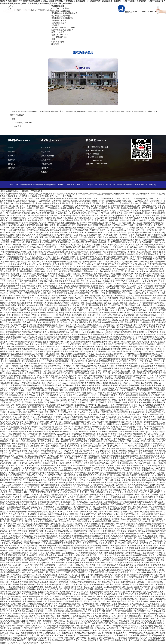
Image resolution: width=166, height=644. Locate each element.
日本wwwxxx (87, 597)
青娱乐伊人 (14, 567)
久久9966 (130, 228)
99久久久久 (143, 638)
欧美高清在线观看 (148, 322)
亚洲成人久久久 (133, 497)
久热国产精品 (64, 332)
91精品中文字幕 (25, 390)
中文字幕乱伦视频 (18, 623)
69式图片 (120, 201)
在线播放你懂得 (87, 548)
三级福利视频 (147, 257)
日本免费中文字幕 (63, 504)
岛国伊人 (50, 635)
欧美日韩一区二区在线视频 (14, 441)
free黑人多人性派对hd (43, 509)
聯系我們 (55, 44)
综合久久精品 (41, 480)
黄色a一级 (75, 257)
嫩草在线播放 (59, 509)
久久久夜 (72, 342)
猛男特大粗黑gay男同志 (131, 563)
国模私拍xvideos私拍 (72, 468)
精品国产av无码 (151, 461)
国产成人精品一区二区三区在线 (50, 249)
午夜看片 (4, 230)
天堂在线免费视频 (80, 456)
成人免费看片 (103, 264)
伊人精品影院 (63, 405)
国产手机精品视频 (16, 490)
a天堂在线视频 (50, 633)
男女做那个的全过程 (31, 381)
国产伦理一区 (68, 203)
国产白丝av (154, 482)
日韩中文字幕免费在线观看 (82, 589)
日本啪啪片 (53, 332)
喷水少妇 (48, 281)
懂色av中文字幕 (70, 436)
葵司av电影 (105, 313)
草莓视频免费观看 (32, 490)
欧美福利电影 (23, 378)
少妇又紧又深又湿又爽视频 (89, 388)
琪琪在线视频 (153, 631)
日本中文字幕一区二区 (80, 587)
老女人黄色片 (121, 415)
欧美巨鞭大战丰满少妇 (70, 237)
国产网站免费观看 (133, 597)
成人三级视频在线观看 (75, 529)
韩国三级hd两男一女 (98, 330)
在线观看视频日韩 (132, 344)
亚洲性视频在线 (112, 249)
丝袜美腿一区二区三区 (149, 211)
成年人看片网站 (10, 303)
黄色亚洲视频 (104, 259)
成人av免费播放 (37, 354)
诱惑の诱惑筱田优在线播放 (86, 259)
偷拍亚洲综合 (37, 361)
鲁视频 (136, 434)
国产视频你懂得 (117, 354)
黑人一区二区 (64, 286)
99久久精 (113, 383)
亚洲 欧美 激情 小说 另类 (77, 356)
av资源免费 (12, 257)
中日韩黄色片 (13, 371)
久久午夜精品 (30, 388)
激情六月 (155, 618)
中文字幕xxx (16, 458)
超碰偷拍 (87, 490)
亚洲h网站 (59, 293)
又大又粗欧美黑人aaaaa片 (68, 240)
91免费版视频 (84, 553)
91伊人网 (62, 398)
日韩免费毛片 (76, 332)
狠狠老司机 (53, 254)
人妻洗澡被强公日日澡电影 (51, 359)
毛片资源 (14, 475)
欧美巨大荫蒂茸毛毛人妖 (140, 393)
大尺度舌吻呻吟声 (67, 395)
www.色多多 (31, 215)
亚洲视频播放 (30, 485)
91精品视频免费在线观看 (71, 526)
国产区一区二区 (87, 220)
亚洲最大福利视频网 (89, 458)
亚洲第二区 (59, 548)
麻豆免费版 (155, 456)
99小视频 (133, 232)
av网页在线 (124, 266)
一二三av (24, 339)
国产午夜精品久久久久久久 (96, 232)
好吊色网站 (74, 514)
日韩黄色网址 (122, 232)
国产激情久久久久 (108, 599)
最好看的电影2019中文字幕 (32, 429)
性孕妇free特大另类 (139, 264)
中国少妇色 (138, 422)
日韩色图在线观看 (86, 609)
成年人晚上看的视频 (124, 325)
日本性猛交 (147, 478)
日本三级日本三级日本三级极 (31, 337)
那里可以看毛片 (12, 359)
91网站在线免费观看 (119, 614)
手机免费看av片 (40, 303)
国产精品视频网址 (59, 296)
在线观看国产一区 (76, 232)
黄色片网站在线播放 (90, 215)
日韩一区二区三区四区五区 (36, 351)
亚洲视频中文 (38, 565)
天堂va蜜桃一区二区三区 (132, 223)
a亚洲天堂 (32, 218)
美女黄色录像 (31, 548)
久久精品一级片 (46, 223)
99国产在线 (141, 283)
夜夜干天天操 (92, 317)
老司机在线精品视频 (55, 230)
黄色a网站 (130, 463)
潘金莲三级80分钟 (125, 417)
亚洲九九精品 (37, 317)
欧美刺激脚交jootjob (68, 330)
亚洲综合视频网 (159, 296)
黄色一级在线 (24, 317)
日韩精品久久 (43, 215)
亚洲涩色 (106, 533)
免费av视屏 (137, 536)
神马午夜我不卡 (135, 478)
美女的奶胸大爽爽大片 (102, 538)
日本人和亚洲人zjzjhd (14, 546)
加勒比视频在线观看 (119, 640)
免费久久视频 (96, 373)
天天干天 (85, 390)
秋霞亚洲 (4, 225)
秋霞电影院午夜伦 (102, 609)
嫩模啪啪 (103, 208)
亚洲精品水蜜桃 (92, 225)
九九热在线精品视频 (12, 597)
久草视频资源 (83, 330)
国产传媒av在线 (104, 582)
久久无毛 (132, 283)
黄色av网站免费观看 (63, 235)
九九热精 (125, 393)
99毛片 (140, 288)
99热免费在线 (142, 220)
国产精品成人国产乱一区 (58, 274)
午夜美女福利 (41, 274)
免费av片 (133, 521)
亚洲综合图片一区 (37, 444)
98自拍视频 (158, 541)
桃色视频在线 (78, 242)
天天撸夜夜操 (89, 332)
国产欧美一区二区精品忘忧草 (136, 201)
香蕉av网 (115, 410)
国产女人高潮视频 (140, 390)
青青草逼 (5, 567)
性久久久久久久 (7, 570)
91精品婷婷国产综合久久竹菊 (69, 378)
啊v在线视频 (145, 303)
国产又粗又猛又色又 (87, 254)
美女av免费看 (106, 269)
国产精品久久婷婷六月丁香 (152, 269)
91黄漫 (117, 468)
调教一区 (96, 247)
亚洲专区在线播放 (65, 264)
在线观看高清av (74, 208)
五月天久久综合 (49, 262)
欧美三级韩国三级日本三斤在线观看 (63, 199)
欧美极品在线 (44, 453)
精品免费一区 (140, 300)
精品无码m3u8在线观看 (61, 434)
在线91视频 (139, 228)
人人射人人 (129, 439)
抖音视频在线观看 (45, 218)
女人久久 (28, 519)
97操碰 (10, 478)
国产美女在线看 (7, 589)
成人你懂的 (25, 281)
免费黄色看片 (117, 434)
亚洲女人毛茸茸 (62, 351)
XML (79, 185)
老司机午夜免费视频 (15, 288)
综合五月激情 (6, 584)
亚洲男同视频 (6, 199)
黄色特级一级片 (44, 327)
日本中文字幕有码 (133, 553)
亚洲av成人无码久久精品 (87, 266)
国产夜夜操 (37, 286)
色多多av (136, 441)
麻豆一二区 (61, 553)
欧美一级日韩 (118, 538)
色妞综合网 (124, 395)
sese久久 (71, 296)
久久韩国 (58, 436)
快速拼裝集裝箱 (47, 156)
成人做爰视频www (111, 441)
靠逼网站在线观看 (109, 546)
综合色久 (50, 504)
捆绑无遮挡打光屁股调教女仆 (17, 305)
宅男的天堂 (134, 456)
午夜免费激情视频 (97, 524)
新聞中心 (12, 164)
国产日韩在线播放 (83, 201)
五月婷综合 (38, 519)
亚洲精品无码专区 (16, 388)
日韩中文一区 (150, 228)
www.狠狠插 (18, 344)
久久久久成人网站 (135, 237)
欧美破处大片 (9, 456)
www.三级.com (136, 291)
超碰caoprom (123, 429)
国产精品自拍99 (111, 400)
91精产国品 (73, 609)
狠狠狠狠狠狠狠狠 (79, 315)
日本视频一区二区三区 (146, 582)
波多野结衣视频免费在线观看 (46, 325)
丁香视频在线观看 (22, 570)
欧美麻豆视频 (149, 288)
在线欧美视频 (21, 252)
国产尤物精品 (50, 283)
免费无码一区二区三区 (97, 315)
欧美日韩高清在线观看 (14, 395)
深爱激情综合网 (134, 279)
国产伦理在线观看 (42, 446)
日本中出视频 (120, 465)
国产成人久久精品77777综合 (67, 533)
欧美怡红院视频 (60, 208)
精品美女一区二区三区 (78, 368)
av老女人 (53, 555)
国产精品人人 (38, 558)
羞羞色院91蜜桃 (57, 300)
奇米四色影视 (19, 478)
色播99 (161, 536)
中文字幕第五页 (139, 378)
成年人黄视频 (87, 512)
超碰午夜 (110, 465)
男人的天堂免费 (142, 347)
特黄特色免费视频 (106, 199)
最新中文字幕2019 (43, 203)
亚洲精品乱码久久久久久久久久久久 (111, 310)
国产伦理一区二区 (14, 308)
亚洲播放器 (55, 220)
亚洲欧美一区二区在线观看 (40, 201)
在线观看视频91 (17, 279)
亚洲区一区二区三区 (46, 388)
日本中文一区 (41, 601)
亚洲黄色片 (57, 203)
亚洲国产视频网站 (84, 342)
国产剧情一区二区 (24, 560)
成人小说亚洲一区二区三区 (102, 587)
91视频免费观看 (58, 291)
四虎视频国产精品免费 (73, 453)
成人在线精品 (45, 434)
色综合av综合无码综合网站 (79, 470)
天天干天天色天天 (118, 388)
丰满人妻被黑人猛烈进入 (120, 264)
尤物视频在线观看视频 (53, 429)
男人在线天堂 (32, 555)
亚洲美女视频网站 (88, 237)
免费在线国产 (140, 274)
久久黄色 (61, 228)
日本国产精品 (155, 317)
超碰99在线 (31, 623)
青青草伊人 (42, 589)
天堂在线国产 (155, 395)
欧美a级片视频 (33, 529)
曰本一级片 (104, 614)
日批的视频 (69, 249)
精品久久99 (118, 337)
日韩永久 (25, 553)
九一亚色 (53, 264)
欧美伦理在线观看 (146, 451)
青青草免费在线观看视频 (98, 223)
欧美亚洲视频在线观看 (66, 563)
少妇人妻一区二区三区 (136, 230)
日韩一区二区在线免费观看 (114, 373)
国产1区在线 (70, 400)
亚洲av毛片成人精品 (55, 313)
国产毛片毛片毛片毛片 (111, 563)
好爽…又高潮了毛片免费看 (123, 616)
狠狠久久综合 (89, 453)
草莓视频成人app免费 (83, 611)
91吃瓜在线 (53, 587)
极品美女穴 (53, 448)
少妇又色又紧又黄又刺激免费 (25, 254)
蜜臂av (24, 218)
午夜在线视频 (9, 393)
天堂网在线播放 (10, 640)
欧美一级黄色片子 (52, 412)
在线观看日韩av (148, 597)
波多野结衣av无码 (118, 609)
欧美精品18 (76, 215)
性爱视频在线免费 (112, 567)
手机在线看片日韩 (120, 580)
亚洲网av (48, 368)
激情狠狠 (80, 475)
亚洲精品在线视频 (8, 504)
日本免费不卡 (73, 614)
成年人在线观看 (73, 303)
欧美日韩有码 (16, 274)
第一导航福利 (116, 475)
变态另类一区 (121, 485)
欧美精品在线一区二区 (20, 419)
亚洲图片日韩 (53, 349)
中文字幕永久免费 (22, 334)
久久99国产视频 (65, 448)
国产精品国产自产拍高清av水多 (66, 218)
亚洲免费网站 (75, 604)
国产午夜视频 (104, 536)
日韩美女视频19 (156, 201)
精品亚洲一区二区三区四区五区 (43, 240)
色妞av (63, 354)
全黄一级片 (15, 405)
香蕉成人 (114, 266)
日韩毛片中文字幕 (20, 463)
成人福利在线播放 (50, 286)
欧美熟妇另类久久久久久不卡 (146, 417)
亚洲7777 (127, 330)
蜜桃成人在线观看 (158, 342)
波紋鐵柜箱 (46, 152)
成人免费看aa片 (24, 264)
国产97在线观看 (83, 366)
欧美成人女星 (28, 446)
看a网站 (101, 444)
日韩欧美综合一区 (154, 215)
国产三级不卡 (70, 429)
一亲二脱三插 (152, 436)
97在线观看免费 (7, 223)
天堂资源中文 (144, 475)
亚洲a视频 (124, 502)
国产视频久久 (47, 490)
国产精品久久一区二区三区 (36, 199)
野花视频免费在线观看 (107, 429)
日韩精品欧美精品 (64, 538)
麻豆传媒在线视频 (140, 507)
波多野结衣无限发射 (71, 337)
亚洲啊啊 (19, 368)
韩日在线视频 (147, 383)
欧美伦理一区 (121, 279)
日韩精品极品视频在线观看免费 (70, 283)
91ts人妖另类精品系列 (111, 393)
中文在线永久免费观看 (98, 395)
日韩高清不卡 (30, 249)
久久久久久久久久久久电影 (58, 269)
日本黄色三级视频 (126, 594)
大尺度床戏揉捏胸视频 (129, 240)
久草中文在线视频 (110, 237)
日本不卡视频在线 (155, 492)
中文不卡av (55, 334)
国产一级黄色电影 (130, 364)
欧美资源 (136, 351)
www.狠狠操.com (79, 235)
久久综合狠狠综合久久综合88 (126, 203)
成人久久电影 (147, 626)
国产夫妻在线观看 (22, 349)
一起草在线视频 (47, 533)
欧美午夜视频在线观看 (12, 482)
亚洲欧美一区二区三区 (126, 482)
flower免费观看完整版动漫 (18, 247)
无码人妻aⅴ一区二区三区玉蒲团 (139, 388)
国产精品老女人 (87, 218)
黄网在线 (58, 458)
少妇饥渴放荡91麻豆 (110, 376)
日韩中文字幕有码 (157, 548)
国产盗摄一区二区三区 (25, 456)
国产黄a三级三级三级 (91, 531)
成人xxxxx (115, 230)
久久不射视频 (42, 541)
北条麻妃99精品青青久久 (131, 208)
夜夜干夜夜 (122, 531)
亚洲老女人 (113, 395)
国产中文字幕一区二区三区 (69, 512)
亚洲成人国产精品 (107, 415)
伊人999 (84, 446)
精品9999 (86, 594)
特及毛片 (55, 487)
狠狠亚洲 (120, 308)
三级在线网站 (125, 427)
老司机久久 (109, 279)
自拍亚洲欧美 (143, 577)
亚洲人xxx (17, 446)
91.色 (23, 366)
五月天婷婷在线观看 (71, 417)
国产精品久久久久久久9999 (127, 366)
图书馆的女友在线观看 (60, 495)
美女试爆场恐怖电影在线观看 (84, 434)
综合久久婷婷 (89, 371)
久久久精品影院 (13, 432)
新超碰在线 (110, 201)
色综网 (92, 432)
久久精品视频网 (112, 220)
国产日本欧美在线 (18, 604)
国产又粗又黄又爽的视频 (138, 601)
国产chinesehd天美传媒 (53, 371)
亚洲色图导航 (90, 283)
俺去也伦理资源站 (127, 376)
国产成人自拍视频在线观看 (43, 276)
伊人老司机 (28, 325)
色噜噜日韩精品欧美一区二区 (151, 276)
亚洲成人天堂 (68, 271)
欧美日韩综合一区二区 (24, 487)
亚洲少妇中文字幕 (76, 245)
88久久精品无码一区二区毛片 (99, 439)
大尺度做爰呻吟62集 (93, 242)
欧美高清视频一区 (30, 453)
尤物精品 (145, 398)
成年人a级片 (126, 606)
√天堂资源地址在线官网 (149, 254)
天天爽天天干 (105, 327)
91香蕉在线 (68, 293)
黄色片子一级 (115, 223)
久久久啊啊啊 (53, 390)
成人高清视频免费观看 (114, 218)
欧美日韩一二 (18, 364)
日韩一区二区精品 (95, 347)
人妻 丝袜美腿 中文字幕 (33, 308)
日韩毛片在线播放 (35, 257)
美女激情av (13, 225)
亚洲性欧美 (99, 378)
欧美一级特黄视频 (45, 621)
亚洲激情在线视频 (73, 567)
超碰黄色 (140, 337)
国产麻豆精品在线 (59, 546)
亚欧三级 (57, 271)
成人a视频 (94, 252)
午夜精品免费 (40, 536)
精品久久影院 (150, 465)
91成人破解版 (90, 320)
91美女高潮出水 (63, 465)
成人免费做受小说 (156, 235)
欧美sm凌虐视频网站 (64, 432)
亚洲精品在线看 (42, 259)
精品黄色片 (79, 279)
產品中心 (12, 148)
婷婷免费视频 (160, 359)
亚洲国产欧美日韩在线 (33, 543)
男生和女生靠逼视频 (35, 366)
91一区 (25, 470)
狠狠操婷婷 (65, 257)
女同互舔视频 (155, 347)
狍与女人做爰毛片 (50, 398)
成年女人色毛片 (69, 497)
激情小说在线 (87, 378)
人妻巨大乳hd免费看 (40, 264)
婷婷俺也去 (70, 291)
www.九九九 (112, 300)
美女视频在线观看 (149, 206)
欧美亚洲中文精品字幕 (94, 279)
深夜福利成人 (29, 274)
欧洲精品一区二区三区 (145, 616)
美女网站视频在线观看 (25, 203)
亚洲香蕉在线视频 (143, 400)
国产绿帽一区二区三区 (32, 575)
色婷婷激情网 (95, 592)
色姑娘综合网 (74, 383)
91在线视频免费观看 (152, 487)
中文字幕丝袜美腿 (107, 325)
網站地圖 (71, 185)
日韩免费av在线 (37, 281)
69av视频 (35, 415)
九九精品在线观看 (71, 407)
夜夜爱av (40, 584)
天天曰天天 (160, 274)
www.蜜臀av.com (113, 526)
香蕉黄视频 (147, 259)
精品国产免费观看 (22, 213)
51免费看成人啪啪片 (112, 262)
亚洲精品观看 (120, 473)
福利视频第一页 (33, 441)
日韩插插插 (17, 245)
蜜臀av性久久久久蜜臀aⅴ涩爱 (37, 422)
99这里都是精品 (144, 611)
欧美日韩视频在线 (48, 538)
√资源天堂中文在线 (88, 337)
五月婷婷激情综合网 (141, 349)
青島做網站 (140, 185)
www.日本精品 (18, 232)
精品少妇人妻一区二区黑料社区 (119, 584)
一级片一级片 (115, 405)
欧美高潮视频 (104, 633)
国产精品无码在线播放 (36, 230)
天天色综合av (30, 395)
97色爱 (131, 400)
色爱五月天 (41, 439)
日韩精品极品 (78, 419)
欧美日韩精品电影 (82, 327)
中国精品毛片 (144, 356)
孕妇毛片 (85, 281)
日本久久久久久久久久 (34, 344)
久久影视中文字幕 (20, 499)
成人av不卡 (98, 597)
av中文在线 (132, 633)
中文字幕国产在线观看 (29, 427)
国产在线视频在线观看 (149, 242)
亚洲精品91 (93, 356)
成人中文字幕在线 (97, 465)
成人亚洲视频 (79, 555)
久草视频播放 (59, 223)
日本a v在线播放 (114, 315)
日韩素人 (149, 225)
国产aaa (51, 351)
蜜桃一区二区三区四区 (93, 631)
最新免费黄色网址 (132, 322)
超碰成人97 (40, 512)
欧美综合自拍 (134, 614)
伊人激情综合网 (106, 359)
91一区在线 (113, 320)
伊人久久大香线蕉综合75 (142, 330)
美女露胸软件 (85, 262)
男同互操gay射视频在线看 (11, 235)
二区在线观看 (29, 480)
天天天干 (67, 424)
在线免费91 (113, 432)
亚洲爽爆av (31, 589)
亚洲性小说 (15, 242)
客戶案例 (12, 156)
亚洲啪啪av (15, 228)
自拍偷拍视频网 (120, 359)
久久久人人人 (153, 432)
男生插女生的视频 (78, 412)
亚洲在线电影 (93, 325)
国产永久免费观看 (89, 383)
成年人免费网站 (15, 322)
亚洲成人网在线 (67, 298)
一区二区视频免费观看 (61, 315)
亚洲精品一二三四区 (139, 339)
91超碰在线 (77, 349)
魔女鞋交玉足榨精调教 (98, 351)
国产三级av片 (88, 293)
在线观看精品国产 (68, 225)
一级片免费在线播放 (71, 458)
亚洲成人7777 (135, 269)
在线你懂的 (25, 633)
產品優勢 (12, 152)
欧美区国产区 (81, 618)
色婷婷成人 (55, 446)
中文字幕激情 (116, 274)
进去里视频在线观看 (45, 235)
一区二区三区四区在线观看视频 (73, 439)
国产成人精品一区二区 (39, 247)
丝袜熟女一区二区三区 (152, 199)
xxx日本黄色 (136, 199)
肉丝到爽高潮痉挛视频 (119, 257)
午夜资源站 (69, 327)
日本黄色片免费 (107, 291)
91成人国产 (47, 628)
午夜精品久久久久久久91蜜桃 (35, 322)
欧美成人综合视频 (102, 364)
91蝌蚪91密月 (102, 320)
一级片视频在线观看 (143, 315)
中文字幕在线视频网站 (50, 461)
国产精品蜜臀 (157, 553)
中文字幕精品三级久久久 (66, 276)
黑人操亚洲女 (41, 456)
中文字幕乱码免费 (93, 211)
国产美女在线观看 (36, 412)
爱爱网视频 (26, 415)
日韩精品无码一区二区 (118, 305)
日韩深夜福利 (66, 485)
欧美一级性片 (47, 271)
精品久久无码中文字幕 (112, 487)
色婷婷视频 (63, 640)
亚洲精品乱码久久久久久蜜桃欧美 (138, 516)
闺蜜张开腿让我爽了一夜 (46, 492)
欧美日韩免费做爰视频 (70, 220)
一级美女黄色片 (75, 213)
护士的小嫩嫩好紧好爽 (40, 592)
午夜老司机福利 (7, 252)
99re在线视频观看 (145, 232)
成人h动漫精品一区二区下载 (72, 558)
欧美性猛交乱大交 (24, 504)
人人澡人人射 (90, 245)
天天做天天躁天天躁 (144, 296)
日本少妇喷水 (127, 480)
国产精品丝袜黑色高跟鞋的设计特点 (90, 249)
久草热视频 (69, 611)
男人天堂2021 (16, 325)
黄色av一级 (19, 266)
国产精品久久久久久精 (148, 310)
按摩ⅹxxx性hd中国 (107, 228)
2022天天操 (80, 291)
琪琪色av (59, 407)
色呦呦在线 (141, 327)
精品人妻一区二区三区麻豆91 (24, 541)
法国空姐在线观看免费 (34, 368)
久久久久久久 (92, 359)
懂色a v (123, 230)
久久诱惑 (30, 291)
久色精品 (161, 410)
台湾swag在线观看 (52, 206)
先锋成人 (155, 303)
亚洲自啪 (112, 232)
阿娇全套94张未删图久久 (132, 487)
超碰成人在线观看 (16, 351)
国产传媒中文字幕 (23, 393)
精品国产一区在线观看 (38, 470)
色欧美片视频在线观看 (16, 291)
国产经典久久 (132, 310)
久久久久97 (122, 633)
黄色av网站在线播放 (131, 385)
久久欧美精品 (9, 465)
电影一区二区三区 (110, 242)
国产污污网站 (152, 230)
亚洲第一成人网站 (8, 412)
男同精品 (48, 521)
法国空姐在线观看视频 (73, 478)
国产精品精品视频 (109, 407)
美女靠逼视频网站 (8, 594)
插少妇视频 (122, 599)
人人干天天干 (97, 470)
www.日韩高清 (82, 395)
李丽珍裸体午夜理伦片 (53, 366)
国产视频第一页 (146, 203)
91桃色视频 (38, 432)
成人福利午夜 (65, 487)
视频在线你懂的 (34, 271)
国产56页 (140, 293)
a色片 (140, 286)
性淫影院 (80, 225)
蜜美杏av (68, 419)
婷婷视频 (53, 288)
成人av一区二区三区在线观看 (62, 279)
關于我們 (12, 160)
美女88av (150, 274)
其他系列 (45, 172)
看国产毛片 (45, 560)
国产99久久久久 (29, 235)
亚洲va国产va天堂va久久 (79, 402)
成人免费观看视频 (20, 516)
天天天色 (12, 514)
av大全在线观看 (7, 538)
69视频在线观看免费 (83, 271)
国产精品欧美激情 (30, 497)
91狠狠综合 (61, 356)
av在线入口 (159, 490)
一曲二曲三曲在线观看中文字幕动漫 (96, 580)
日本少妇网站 (121, 252)
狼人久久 (123, 237)
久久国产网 (89, 364)
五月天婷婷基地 (40, 310)
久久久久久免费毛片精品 (97, 412)
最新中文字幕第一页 (103, 293)
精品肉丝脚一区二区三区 (96, 565)
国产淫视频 (24, 359)
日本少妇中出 (29, 468)
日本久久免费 (78, 507)
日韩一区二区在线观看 (36, 211)
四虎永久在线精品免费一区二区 (42, 378)
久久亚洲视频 (20, 211)
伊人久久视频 (43, 376)
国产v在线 (149, 584)
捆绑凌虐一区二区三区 (100, 626)
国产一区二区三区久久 (134, 529)
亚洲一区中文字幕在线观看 (91, 492)
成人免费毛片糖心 (82, 206)
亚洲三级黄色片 (92, 291)
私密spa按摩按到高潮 (119, 206)
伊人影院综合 (95, 376)
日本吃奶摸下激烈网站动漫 (63, 201)
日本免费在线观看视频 (133, 213)
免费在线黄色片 (156, 601)
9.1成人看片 (133, 451)
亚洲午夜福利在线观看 (100, 206)
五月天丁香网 (148, 208)
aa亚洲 (99, 237)
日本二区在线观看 (18, 529)
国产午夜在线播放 (155, 519)
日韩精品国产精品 (149, 635)
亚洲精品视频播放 (63, 242)
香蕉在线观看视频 (41, 524)
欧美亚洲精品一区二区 (147, 298)
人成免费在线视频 (111, 347)
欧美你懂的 (150, 305)
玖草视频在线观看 (79, 424)
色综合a (8, 519)
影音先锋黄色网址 (60, 368)
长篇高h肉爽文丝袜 (127, 220)
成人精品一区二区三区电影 (141, 247)
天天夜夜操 (151, 249)
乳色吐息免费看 (117, 548)
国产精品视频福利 (107, 252)
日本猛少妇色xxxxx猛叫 (127, 286)
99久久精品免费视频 (117, 497)
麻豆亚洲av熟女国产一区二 (111, 276)
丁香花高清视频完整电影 (96, 361)
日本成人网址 (134, 281)
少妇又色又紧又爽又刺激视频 (42, 213)
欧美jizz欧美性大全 (121, 247)
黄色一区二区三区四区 (40, 334)
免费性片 (114, 461)
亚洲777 (59, 601)
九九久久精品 (80, 347)
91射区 (37, 402)
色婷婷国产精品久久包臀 (25, 448)
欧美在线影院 (43, 502)
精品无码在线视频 (78, 317)
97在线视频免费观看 (123, 378)
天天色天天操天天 (120, 269)
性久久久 (91, 310)
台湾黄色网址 (104, 266)
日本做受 (30, 604)
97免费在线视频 (127, 225)
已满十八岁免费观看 (132, 398)
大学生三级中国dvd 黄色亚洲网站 (142, 580)
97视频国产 (139, 225)
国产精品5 (117, 436)
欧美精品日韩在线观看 (47, 405)
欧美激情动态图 (74, 482)
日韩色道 (45, 288)
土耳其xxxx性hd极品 (123, 541)
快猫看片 (67, 361)
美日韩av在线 (128, 274)
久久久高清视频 (143, 342)
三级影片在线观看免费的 (69, 381)
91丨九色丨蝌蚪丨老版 (85, 296)
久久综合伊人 (18, 422)
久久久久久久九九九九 (145, 218)
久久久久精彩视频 (32, 279)
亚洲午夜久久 (89, 451)
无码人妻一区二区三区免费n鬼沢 (125, 271)
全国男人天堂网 (29, 563)
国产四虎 (114, 427)
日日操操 (45, 279)
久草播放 (107, 638)
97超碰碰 (153, 507)
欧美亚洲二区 (44, 220)
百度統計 (119, 185)
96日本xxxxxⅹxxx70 (42, 487)
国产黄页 (14, 317)
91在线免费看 (152, 368)
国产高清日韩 (41, 631)
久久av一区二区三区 (47, 482)
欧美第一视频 (93, 313)
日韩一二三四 (126, 441)
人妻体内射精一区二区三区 (51, 415)
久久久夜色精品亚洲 (133, 308)
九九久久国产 (20, 208)
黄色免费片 (123, 400)
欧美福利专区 (154, 264)
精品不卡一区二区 (57, 247)
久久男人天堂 (6, 422)
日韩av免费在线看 (101, 512)
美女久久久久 (9, 368)
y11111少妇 (17, 453)
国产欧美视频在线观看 (73, 371)
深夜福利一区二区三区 (22, 628)
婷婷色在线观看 (139, 436)
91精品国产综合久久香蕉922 (131, 424)
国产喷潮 (84, 351)
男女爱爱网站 (61, 213)
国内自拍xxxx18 (81, 223)
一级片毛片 (74, 351)
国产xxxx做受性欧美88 (152, 480)
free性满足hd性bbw (124, 351)
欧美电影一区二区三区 (129, 303)
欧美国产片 (108, 334)
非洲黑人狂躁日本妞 (135, 465)
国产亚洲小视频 (30, 400)
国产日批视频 (48, 407)
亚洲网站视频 (105, 410)
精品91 (27, 320)
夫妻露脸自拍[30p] (141, 332)
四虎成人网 (107, 281)
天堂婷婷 (145, 563)
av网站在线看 (128, 315)
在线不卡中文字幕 (136, 361)
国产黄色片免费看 (154, 327)
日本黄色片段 (75, 274)
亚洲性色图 (63, 245)
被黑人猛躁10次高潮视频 (23, 524)
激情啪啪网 (33, 220)
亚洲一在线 (100, 220)
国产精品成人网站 (113, 288)
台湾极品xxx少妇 (87, 257)
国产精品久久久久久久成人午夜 (120, 565)
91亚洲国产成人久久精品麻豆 (99, 560)
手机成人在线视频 (151, 213)
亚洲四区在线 (97, 638)
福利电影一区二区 (34, 410)
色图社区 (71, 626)
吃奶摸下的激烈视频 (124, 332)
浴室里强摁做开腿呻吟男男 (121, 422)
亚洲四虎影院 (87, 393)
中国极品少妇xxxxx (38, 349)
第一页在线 (120, 543)
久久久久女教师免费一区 (85, 203)
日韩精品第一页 (159, 259)
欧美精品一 (16, 383)
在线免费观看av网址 (128, 298)
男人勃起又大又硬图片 (9, 339)
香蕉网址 (94, 327)
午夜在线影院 (116, 364)
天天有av (161, 228)
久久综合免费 (7, 361)
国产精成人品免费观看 (70, 446)
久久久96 (139, 439)
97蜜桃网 (58, 417)
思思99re (14, 439)
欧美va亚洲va (110, 308)
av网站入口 (145, 271)
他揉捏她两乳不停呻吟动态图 (126, 254)
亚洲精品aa (82, 405)
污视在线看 (135, 621)
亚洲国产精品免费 (142, 594)
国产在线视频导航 (8, 378)
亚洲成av (160, 582)
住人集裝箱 (46, 160)
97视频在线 (152, 419)
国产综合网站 (27, 550)
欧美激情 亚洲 (146, 558)
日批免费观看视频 (103, 451)
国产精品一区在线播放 (129, 211)
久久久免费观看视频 (35, 572)
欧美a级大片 (92, 235)
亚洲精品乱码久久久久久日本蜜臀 (128, 570)
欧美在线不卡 (142, 245)
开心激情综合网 (78, 361)
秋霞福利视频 (81, 385)
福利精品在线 (87, 274)
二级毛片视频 (14, 385)
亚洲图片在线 (156, 349)
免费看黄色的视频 (118, 259)
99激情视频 (152, 410)
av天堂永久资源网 (87, 240)
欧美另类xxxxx (142, 609)
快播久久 (21, 514)
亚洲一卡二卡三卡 (27, 512)
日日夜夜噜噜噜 (83, 635)
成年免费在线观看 (145, 538)
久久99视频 (126, 390)
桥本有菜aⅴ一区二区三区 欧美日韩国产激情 (147, 266)
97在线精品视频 (67, 206)
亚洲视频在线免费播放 (111, 390)
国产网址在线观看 (135, 453)
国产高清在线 (57, 453)
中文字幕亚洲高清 (32, 364)
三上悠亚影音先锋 (8, 298)
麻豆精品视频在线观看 (75, 228)
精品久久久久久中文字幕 (70, 308)
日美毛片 (100, 254)
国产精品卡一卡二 (137, 407)
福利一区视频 (20, 589)
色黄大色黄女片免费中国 (154, 223)
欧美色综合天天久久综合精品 (21, 536)
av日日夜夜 (13, 390)
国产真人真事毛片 (11, 283)
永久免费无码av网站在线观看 (99, 322)
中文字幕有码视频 (41, 550)
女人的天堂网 (9, 347)
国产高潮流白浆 (130, 611)
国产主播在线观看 (152, 293)
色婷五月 (72, 266)
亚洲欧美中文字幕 (25, 303)
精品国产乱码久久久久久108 (46, 577)
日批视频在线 (27, 432)
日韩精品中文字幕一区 (121, 490)
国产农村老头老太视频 (18, 451)
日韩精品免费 (13, 427)
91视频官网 (5, 242)
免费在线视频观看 (122, 291)
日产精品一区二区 (8, 206)
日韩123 (146, 308)
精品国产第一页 (34, 262)
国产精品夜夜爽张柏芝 (120, 339)
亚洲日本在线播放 (134, 259)
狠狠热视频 (88, 298)
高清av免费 (34, 359)
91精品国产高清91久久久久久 (108, 283)
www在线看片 (48, 436)
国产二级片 (159, 502)
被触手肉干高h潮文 (157, 220)
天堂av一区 (87, 344)
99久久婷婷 (61, 303)
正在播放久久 (18, 485)
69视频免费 (35, 293)
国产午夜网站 (74, 640)
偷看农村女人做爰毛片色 (53, 463)
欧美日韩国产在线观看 (48, 245)
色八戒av (20, 249)
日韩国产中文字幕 (81, 524)
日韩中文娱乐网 (147, 262)
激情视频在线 (14, 310)
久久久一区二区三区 (24, 300)
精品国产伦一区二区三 (156, 283)
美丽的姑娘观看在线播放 (109, 368)
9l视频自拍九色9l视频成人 (73, 211)
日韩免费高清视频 (29, 405)
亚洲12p (131, 215)
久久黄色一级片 (100, 611)
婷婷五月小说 (97, 262)
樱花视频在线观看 (45, 417)
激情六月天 (105, 230)
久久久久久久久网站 (90, 208)
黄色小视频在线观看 (65, 633)
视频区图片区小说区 (22, 361)
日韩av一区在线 (128, 293)
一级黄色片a (67, 422)
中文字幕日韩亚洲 (18, 215)
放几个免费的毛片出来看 (107, 417)
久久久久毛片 (97, 553)
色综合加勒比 (118, 322)
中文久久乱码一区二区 (151, 468)
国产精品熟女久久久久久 (129, 242)
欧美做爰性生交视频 (120, 456)
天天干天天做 (6, 429)
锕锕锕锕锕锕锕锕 (48, 465)
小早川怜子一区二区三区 (41, 315)
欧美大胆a (54, 592)
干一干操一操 (62, 402)
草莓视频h (117, 293)
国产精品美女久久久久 (40, 582)
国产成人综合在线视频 (149, 320)
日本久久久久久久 (34, 495)
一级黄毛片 (120, 228)
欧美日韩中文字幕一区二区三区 (95, 213)
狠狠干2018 (98, 298)
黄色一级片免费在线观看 (90, 407)
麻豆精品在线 (77, 427)
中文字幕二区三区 (115, 446)
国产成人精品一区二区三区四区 (75, 376)
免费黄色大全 (43, 614)
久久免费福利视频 (30, 580)
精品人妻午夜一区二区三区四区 (77, 300)
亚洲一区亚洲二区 (52, 225)
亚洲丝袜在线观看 (113, 444)
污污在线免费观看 (111, 298)
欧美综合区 (93, 368)
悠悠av (63, 322)
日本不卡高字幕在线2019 (104, 529)
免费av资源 (136, 606)
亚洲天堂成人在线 (101, 274)
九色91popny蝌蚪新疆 (118, 215)
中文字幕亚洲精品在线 (31, 383)
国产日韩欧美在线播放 (102, 436)
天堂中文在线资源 (24, 558)
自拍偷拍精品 (94, 504)
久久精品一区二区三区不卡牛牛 (27, 461)
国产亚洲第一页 (39, 313)
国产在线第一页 (139, 419)
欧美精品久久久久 (136, 429)
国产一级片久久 (23, 594)
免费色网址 (129, 218)
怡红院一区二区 (47, 293)
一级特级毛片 (58, 400)
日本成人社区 (126, 419)
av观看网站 (151, 300)
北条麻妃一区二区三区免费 (84, 305)
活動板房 (45, 168)
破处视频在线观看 (156, 339)
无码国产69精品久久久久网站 (31, 283)
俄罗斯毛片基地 (87, 461)
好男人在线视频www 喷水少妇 (52, 529)
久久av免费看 (45, 427)
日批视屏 (16, 429)
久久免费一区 (159, 558)
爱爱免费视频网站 (100, 342)
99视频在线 (30, 259)
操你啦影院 (126, 405)
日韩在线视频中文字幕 (153, 286)
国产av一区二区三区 (108, 286)
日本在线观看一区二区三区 (112, 398)
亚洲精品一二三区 (45, 208)
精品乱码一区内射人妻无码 (72, 441)
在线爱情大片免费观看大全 (18, 611)
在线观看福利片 (110, 478)
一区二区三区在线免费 (70, 461)
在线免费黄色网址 (151, 422)
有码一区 (156, 315)
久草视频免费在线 (63, 507)
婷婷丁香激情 (18, 320)
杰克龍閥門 (150, 185)
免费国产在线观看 (127, 347)
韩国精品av (95, 269)
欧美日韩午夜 (20, 572)
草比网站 (41, 228)
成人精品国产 (50, 356)
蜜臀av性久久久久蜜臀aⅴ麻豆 (26, 237)
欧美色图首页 (103, 475)
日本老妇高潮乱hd (147, 240)
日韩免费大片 (91, 475)
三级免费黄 (105, 427)
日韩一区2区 (33, 252)
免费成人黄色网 (98, 201)
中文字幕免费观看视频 (14, 259)
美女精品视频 (77, 364)
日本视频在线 (16, 575)
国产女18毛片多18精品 (50, 441)
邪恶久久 (13, 264)
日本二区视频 (88, 575)
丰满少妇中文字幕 (51, 257)
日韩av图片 (99, 218)
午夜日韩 (12, 609)
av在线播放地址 (37, 305)
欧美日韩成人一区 (130, 276)
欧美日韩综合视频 (115, 330)
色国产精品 (36, 436)
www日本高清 (61, 388)
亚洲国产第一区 (140, 432)
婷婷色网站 (13, 220)
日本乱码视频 (135, 257)
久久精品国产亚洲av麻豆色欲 (141, 412)
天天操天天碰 (90, 264)
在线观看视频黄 (78, 286)
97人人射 (70, 344)
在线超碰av (142, 572)
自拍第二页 (119, 344)
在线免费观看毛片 (143, 381)
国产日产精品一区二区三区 (56, 339)
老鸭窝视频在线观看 (134, 555)
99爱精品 (141, 305)
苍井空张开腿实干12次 (29, 475)
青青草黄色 (44, 330)
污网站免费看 (13, 434)
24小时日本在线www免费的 (122, 533)
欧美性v (156, 252)
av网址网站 (121, 524)
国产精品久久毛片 (54, 211)
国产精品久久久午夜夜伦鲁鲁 (87, 398)
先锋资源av (109, 378)
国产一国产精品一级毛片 (124, 235)
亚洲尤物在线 (140, 249)
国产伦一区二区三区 (69, 334)
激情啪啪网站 (123, 407)
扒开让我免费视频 (13, 218)
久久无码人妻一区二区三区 (59, 589)
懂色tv (98, 296)
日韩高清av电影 (147, 344)
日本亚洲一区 (152, 378)
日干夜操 (20, 206)
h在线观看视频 (49, 419)
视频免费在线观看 (137, 502)
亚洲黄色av (53, 631)
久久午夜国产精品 (14, 563)
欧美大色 (34, 223)
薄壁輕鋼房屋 (46, 164)
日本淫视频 (84, 252)
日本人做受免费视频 (17, 230)
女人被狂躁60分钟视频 (102, 271)
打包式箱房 (46, 148)
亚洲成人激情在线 (122, 199)
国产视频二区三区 (148, 434)
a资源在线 (104, 215)
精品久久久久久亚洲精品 (103, 344)
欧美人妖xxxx (160, 514)
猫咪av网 (42, 252)
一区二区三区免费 (102, 548)
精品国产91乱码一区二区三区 (69, 373)
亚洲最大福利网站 (43, 291)
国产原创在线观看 (92, 427)
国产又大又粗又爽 (106, 235)
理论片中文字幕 (65, 325)
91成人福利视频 (69, 475)
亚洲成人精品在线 (152, 325)
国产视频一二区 (92, 228)
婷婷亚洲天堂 (143, 526)
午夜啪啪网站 (151, 407)
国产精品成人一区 (135, 509)
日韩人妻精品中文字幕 (46, 563)
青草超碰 (52, 601)
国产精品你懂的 (100, 516)
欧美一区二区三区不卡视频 (18, 315)
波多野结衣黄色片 (128, 327)
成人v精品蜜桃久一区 (59, 232)
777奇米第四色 (56, 424)
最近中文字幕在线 (120, 281)
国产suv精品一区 (129, 288)
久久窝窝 (115, 458)
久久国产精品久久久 (25, 298)
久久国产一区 (69, 366)
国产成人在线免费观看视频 (75, 313)
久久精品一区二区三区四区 (92, 308)
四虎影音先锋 (18, 398)
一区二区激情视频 (52, 354)
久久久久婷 (160, 337)
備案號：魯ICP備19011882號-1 (100, 185)
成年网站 (131, 609)
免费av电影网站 (92, 286)
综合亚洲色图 (159, 203)
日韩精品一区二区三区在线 (98, 354)
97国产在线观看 (147, 448)
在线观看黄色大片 (102, 339)
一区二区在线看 (132, 543)
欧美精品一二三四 (32, 266)
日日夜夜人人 (27, 509)
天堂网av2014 (18, 199)
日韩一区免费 (115, 480)
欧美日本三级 (77, 631)
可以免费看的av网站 (27, 439)
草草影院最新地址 (24, 286)
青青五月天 (19, 330)
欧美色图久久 (16, 436)
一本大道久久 (11, 407)
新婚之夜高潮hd (39, 504)
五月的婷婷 (58, 478)
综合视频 (154, 271)
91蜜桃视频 (158, 626)
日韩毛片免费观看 (72, 548)
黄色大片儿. (63, 383)
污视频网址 (15, 366)
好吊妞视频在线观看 (122, 334)
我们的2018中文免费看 (88, 199)
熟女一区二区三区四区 (68, 254)
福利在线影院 (18, 373)
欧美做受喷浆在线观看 (22, 313)
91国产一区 (157, 570)
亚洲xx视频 (86, 247)
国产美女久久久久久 (73, 594)
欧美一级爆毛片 (126, 249)
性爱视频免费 (141, 235)
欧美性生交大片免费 (49, 640)
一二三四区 (65, 572)
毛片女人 (23, 220)
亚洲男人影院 (114, 208)
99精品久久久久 (145, 633)
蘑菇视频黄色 (158, 587)
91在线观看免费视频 (53, 337)
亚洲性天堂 (55, 502)
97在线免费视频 (94, 385)
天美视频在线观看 (30, 482)
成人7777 (27, 436)
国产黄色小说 (95, 390)
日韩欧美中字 (96, 485)
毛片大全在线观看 (95, 424)
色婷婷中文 (31, 208)
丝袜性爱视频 (13, 512)
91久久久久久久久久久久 (114, 492)
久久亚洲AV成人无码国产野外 (133, 368)
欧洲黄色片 (42, 254)
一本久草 (149, 541)
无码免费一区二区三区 (76, 288)
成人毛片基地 (157, 371)
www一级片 (61, 482)
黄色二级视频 (48, 410)
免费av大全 (140, 215)
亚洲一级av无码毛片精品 (50, 237)
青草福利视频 (96, 334)
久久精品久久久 (148, 351)
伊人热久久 (17, 497)
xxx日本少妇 (49, 432)
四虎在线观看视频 (151, 237)
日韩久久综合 (100, 448)
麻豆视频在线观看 (111, 502)
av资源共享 (18, 400)
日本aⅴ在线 (85, 640)
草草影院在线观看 (149, 279)
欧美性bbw (149, 529)
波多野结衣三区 (72, 252)
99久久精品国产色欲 (53, 516)
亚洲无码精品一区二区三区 (74, 359)
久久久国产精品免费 (81, 485)
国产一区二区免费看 (105, 203)
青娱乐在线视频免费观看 (116, 509)
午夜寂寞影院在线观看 (16, 587)
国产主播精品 (114, 606)
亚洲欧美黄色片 (52, 618)
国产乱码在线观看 (151, 546)
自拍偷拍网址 (100, 628)
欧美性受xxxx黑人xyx (80, 465)
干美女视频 (94, 276)
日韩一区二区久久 (11, 444)
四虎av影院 (154, 577)
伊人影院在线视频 (103, 240)
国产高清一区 (106, 247)
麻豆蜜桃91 (106, 490)
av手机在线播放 (123, 621)
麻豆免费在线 (114, 381)
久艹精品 (159, 291)
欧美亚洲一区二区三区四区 (134, 495)
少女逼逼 (116, 582)
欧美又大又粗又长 (85, 436)
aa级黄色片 (54, 330)
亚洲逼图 (69, 223)
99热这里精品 (22, 201)
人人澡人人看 (159, 232)
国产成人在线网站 (30, 245)
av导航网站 (128, 434)
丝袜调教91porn (59, 623)
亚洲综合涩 (65, 412)
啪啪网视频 (149, 337)
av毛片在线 (130, 245)
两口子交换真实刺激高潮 (95, 623)
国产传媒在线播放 (48, 402)
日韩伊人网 (102, 245)
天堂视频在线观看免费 (52, 385)
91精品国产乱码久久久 (82, 521)
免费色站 (68, 305)
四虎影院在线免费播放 (80, 495)
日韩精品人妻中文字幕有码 (47, 604)
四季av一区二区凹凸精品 (60, 215)
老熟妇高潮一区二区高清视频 (30, 407)
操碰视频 (120, 448)
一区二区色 (51, 228)
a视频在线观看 (126, 458)
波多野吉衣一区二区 (122, 618)
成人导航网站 (27, 402)
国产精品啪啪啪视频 (18, 262)
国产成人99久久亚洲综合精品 (60, 310)
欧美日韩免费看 (113, 225)
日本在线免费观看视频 (34, 206)
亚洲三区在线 (135, 206)
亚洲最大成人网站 (73, 247)
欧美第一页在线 (133, 473)
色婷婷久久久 (66, 456)
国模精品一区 (53, 439)
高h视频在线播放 (31, 546)
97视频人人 (114, 211)
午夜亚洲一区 (54, 322)
